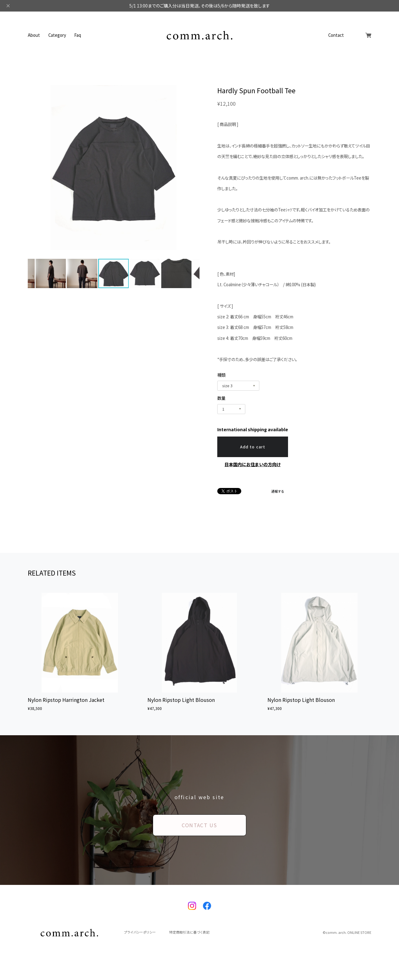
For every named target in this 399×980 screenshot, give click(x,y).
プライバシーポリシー (140, 932)
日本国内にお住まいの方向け (252, 464)
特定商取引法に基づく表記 (189, 932)
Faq (78, 35)
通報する (278, 492)
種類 (221, 375)
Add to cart (253, 447)
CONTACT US (199, 825)
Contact (336, 35)
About (34, 35)
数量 (221, 398)
